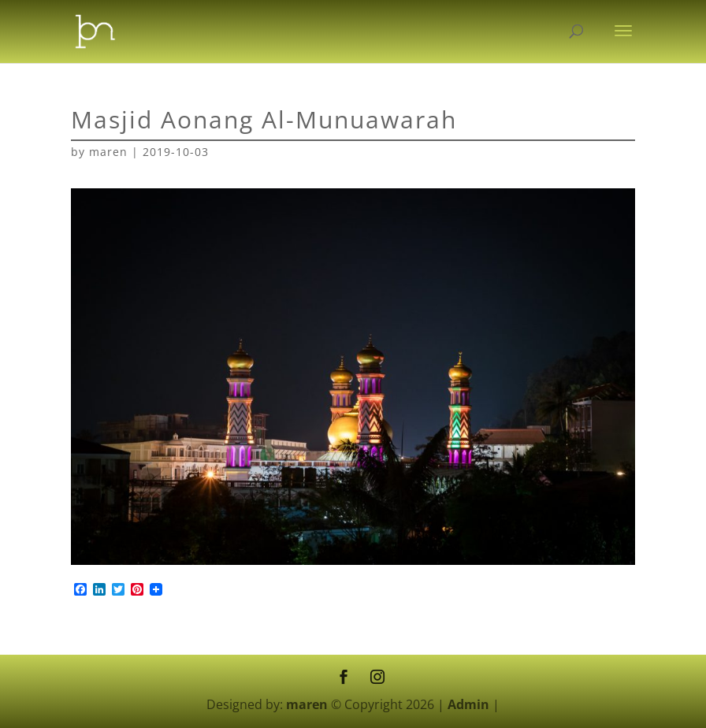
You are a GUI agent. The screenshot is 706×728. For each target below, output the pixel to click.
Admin (468, 704)
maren (108, 152)
